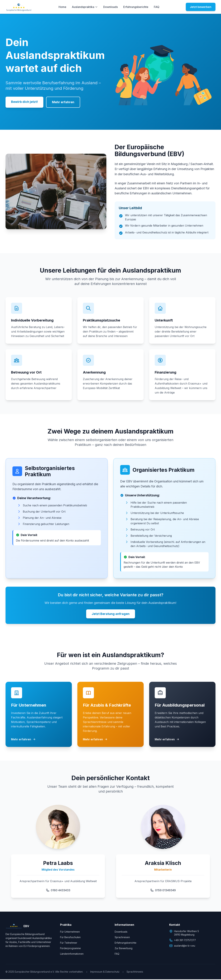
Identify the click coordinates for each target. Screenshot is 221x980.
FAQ (157, 7)
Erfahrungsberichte (136, 7)
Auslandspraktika (85, 7)
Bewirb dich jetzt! (24, 102)
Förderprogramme (70, 949)
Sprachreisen (122, 938)
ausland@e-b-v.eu (182, 946)
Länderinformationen (72, 954)
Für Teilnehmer (69, 943)
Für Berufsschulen (70, 938)
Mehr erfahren (63, 102)
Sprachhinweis (135, 972)
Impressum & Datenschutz (105, 972)
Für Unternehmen (70, 932)
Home (62, 7)
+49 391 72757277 (182, 941)
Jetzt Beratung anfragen (111, 614)
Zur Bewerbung (124, 949)
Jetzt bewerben (201, 7)
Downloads (110, 7)
